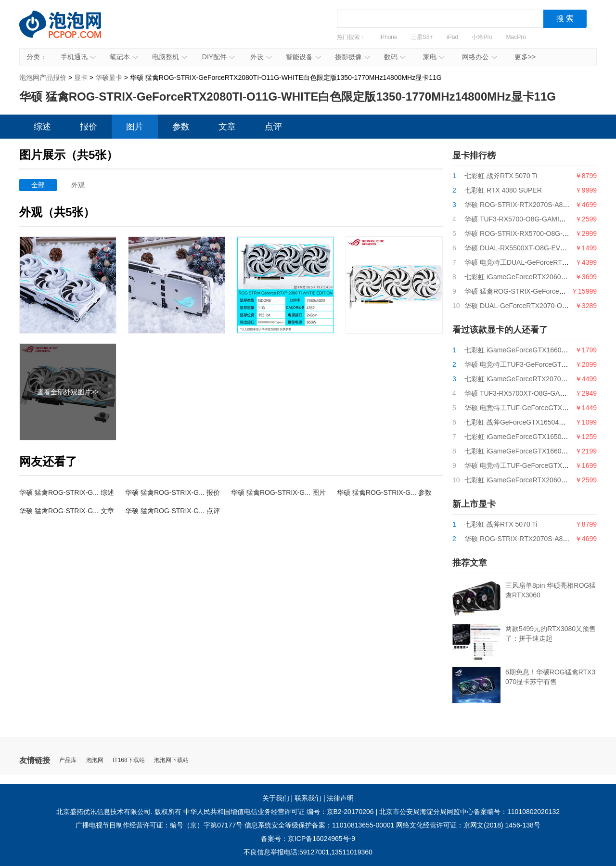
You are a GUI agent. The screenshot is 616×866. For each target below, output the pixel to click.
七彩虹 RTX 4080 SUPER (503, 190)
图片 (135, 127)
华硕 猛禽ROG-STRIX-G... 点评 (173, 511)
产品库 (68, 760)
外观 (78, 185)
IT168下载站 (129, 760)
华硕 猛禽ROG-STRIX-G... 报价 (173, 492)
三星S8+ (422, 37)
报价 (89, 127)
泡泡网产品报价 (70, 31)
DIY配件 (218, 57)
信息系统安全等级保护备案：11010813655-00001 (319, 825)
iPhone (388, 37)
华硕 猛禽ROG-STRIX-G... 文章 (67, 511)
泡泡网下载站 (171, 760)
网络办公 (480, 57)
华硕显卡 (109, 78)
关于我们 (276, 798)
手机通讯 (78, 57)
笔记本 (124, 57)
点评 (273, 127)
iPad (452, 37)
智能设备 (303, 57)
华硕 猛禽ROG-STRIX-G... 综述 (67, 492)
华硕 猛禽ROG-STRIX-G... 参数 (384, 492)
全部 (38, 185)
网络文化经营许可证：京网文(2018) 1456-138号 (468, 825)
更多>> (525, 57)
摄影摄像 (353, 57)
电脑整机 (170, 57)
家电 (434, 57)
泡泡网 (95, 760)
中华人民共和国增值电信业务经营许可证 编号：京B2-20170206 (279, 812)
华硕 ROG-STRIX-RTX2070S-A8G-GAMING (531, 205)
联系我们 (308, 798)
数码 (395, 57)
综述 (42, 127)
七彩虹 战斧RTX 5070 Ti (501, 176)
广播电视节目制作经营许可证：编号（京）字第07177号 (159, 825)
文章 (227, 127)
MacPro (516, 37)
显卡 (81, 78)
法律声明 (340, 798)
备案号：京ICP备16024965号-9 (308, 839)
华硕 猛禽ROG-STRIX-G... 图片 (278, 492)
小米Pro (482, 37)
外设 (261, 57)
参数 (181, 127)
